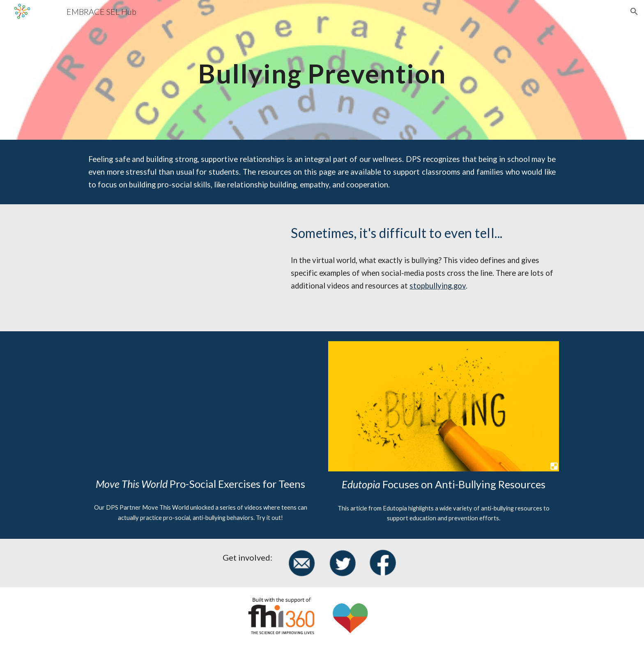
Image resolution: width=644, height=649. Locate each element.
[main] (322, 70)
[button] (634, 12)
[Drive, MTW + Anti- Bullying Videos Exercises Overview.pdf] (200, 406)
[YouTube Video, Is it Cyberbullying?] (180, 268)
